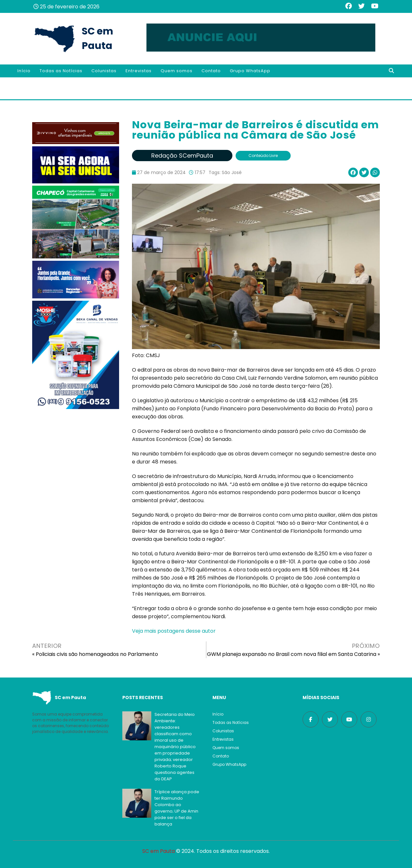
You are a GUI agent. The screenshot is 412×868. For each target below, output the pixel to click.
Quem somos (177, 71)
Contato (211, 71)
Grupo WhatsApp (250, 71)
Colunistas (104, 71)
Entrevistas (139, 71)
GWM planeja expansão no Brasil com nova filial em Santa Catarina (292, 654)
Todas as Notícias (61, 71)
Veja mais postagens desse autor (174, 631)
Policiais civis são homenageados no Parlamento (97, 654)
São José (232, 172)
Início (24, 71)
